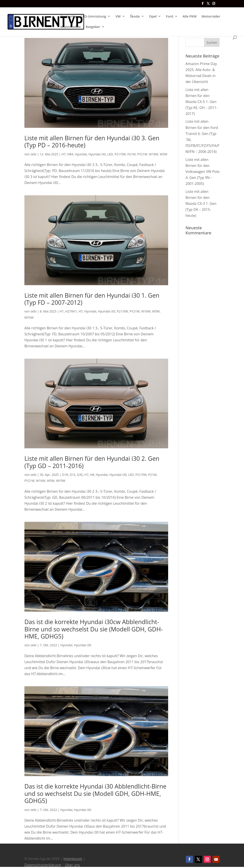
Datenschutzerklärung (43, 865)
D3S (80, 475)
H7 (63, 154)
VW (118, 17)
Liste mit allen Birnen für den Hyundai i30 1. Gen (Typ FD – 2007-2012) (92, 299)
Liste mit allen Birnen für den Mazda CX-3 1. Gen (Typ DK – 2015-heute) (201, 204)
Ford (170, 17)
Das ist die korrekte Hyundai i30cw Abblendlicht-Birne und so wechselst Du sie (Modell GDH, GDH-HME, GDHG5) (94, 629)
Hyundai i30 (97, 154)
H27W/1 (71, 311)
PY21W (142, 154)
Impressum (73, 859)
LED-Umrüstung (93, 17)
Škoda (135, 17)
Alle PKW (190, 17)
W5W (163, 154)
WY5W (29, 317)
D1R (65, 475)
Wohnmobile (71, 27)
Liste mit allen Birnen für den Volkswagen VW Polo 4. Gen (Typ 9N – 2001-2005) (203, 172)
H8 (92, 475)
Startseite (68, 17)
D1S (73, 475)
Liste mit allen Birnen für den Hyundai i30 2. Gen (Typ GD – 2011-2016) (92, 462)
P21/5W (120, 154)
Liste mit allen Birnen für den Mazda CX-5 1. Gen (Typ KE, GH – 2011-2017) (201, 102)
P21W (131, 154)
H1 (62, 311)
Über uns (72, 865)
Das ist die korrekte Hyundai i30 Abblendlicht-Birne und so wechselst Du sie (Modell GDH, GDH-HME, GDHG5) (95, 793)
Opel (153, 17)
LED (110, 154)
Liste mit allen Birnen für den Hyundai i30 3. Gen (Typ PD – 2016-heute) (92, 141)
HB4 (70, 154)
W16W (153, 154)
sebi (34, 154)
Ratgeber (93, 27)
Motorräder (211, 17)
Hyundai (81, 154)
